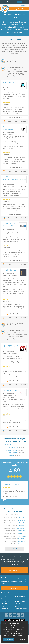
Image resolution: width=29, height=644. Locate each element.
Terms (17, 606)
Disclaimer (18, 604)
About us (4, 596)
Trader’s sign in (24, 5)
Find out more (17, 77)
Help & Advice (5, 601)
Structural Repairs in (15, 515)
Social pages (5, 609)
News (3, 606)
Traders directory (20, 601)
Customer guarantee (21, 609)
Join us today (14, 570)
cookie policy (7, 635)
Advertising (4, 599)
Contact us (4, 604)
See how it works (14, 588)
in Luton (14, 445)
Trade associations (20, 596)
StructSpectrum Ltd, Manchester (12, 484)
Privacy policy (19, 599)
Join (19, 2)
